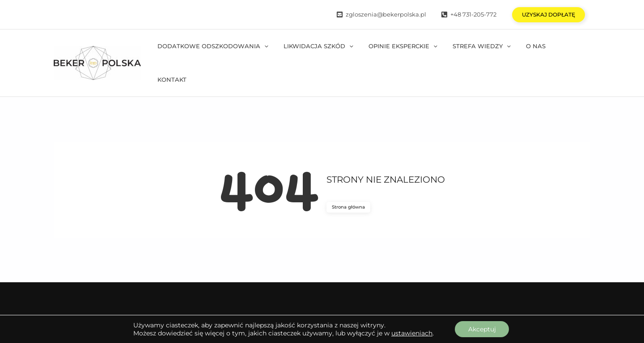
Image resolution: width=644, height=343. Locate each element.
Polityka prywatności (557, 303)
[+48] (469, 15)
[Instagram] (132, 303)
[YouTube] (185, 303)
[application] (277, 53)
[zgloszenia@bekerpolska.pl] (381, 15)
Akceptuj (482, 329)
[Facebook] (78, 303)
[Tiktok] (231, 303)
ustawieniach (411, 333)
